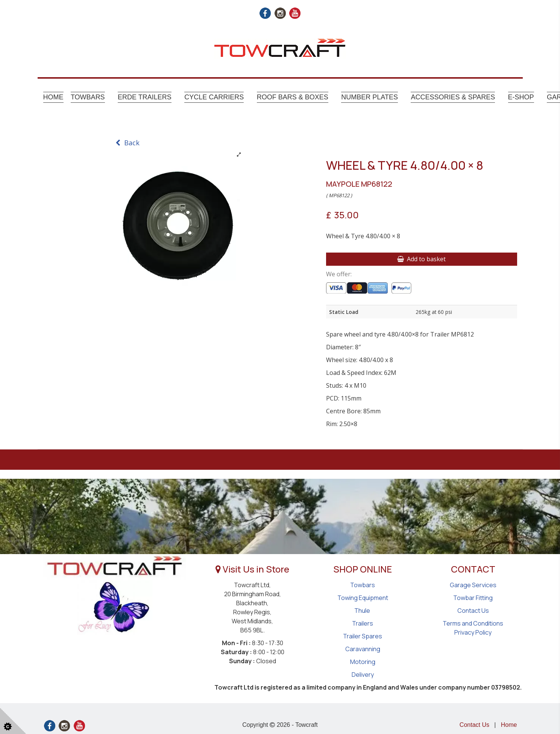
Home (53, 97)
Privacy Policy (473, 632)
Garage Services (473, 585)
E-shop (521, 97)
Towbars (88, 97)
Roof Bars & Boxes (293, 97)
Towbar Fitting (473, 598)
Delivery (363, 675)
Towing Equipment (363, 598)
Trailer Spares (363, 636)
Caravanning (363, 649)
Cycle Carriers (214, 97)
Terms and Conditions (473, 623)
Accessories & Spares (453, 97)
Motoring (363, 662)
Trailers (363, 623)
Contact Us (473, 611)
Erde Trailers (145, 97)
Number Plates (370, 97)
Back (127, 143)
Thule (363, 611)
